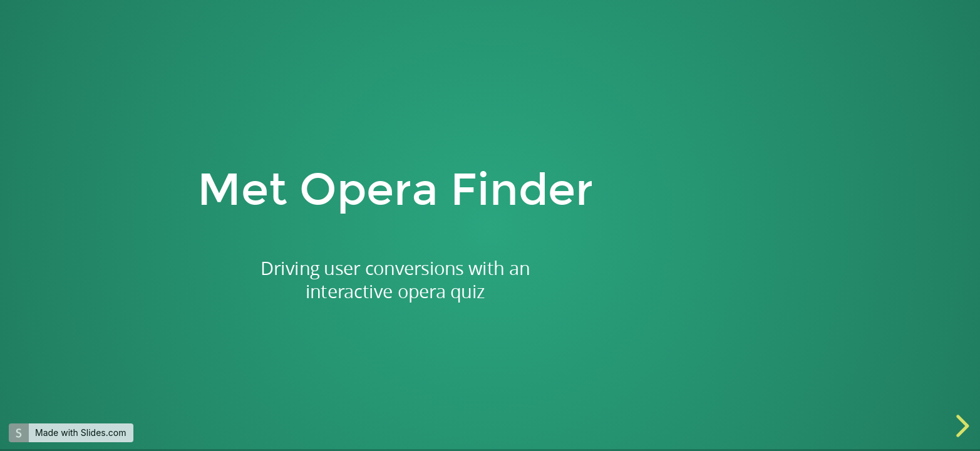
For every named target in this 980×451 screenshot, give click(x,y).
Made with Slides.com (80, 433)
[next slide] (961, 426)
